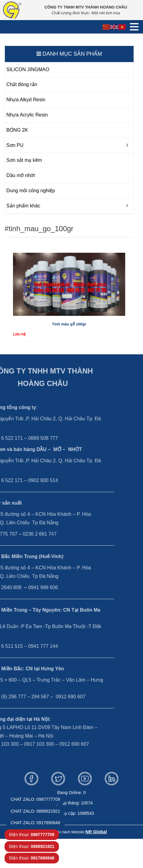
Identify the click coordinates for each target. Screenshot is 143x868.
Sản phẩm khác (23, 206)
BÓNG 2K (17, 130)
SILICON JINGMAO (28, 69)
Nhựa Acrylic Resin (27, 115)
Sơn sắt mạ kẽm (24, 160)
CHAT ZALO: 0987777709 (35, 799)
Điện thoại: (32, 835)
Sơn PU (15, 145)
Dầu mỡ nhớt (21, 175)
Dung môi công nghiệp (31, 191)
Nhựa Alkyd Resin (26, 100)
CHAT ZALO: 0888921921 (35, 811)
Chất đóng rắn (22, 84)
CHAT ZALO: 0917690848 (35, 823)
